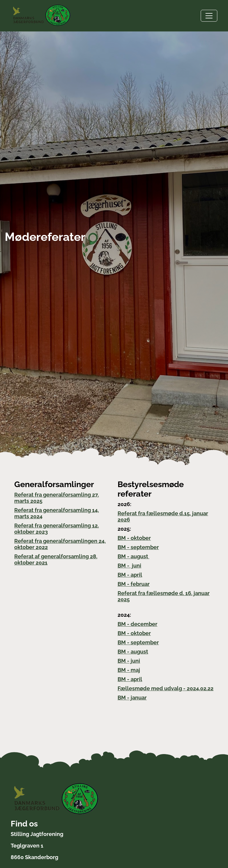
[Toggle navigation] (209, 16)
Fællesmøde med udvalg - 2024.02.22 (166, 688)
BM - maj (129, 670)
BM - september (138, 547)
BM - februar (134, 584)
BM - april (130, 575)
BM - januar (132, 698)
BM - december (137, 624)
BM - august (133, 556)
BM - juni (129, 566)
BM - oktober (134, 538)
